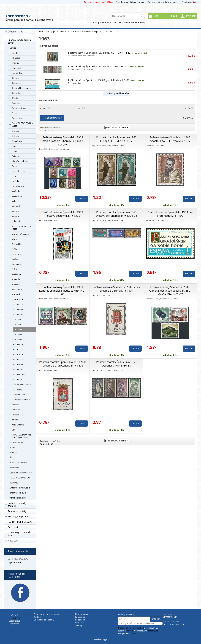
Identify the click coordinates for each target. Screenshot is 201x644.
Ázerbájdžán (17, 73)
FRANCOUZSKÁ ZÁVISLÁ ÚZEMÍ (22, 125)
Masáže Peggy (100, 639)
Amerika (13, 453)
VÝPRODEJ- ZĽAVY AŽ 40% (19, 534)
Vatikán (15, 420)
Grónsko (15, 136)
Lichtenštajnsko (18, 171)
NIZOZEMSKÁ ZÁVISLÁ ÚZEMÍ (21, 228)
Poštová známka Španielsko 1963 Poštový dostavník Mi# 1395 (63, 214)
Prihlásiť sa (80, 617)
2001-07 (19, 380)
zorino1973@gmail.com (173, 624)
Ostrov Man (17, 244)
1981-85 (19, 360)
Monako (15, 211)
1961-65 (19, 314)
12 (41, 131)
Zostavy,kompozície (18, 516)
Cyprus (15, 166)
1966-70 (19, 344)
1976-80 (19, 355)
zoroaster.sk (18, 16)
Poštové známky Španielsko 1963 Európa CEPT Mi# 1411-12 (99, 53)
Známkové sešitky (17, 511)
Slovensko (16, 279)
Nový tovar (14, 541)
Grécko (15, 269)
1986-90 (19, 365)
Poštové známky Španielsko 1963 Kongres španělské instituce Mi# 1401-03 (63, 291)
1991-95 (19, 370)
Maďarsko (16, 191)
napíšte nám (14, 562)
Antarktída (14, 468)
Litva (14, 176)
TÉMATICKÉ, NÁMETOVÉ (20, 478)
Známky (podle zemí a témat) (19, 41)
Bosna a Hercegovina (21, 88)
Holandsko (16, 221)
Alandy (15, 53)
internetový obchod (135, 628)
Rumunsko (16, 264)
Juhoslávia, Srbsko (20, 161)
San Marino (17, 274)
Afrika (12, 448)
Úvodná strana (15, 32)
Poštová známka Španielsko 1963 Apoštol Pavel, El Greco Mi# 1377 (170, 139)
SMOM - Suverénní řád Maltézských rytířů (21, 436)
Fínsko (14, 113)
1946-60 (19, 309)
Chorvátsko (17, 141)
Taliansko (16, 156)
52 (48, 131)
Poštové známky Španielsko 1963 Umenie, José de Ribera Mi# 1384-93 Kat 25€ (63, 141)
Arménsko (16, 68)
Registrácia (80, 620)
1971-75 (19, 350)
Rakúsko (15, 259)
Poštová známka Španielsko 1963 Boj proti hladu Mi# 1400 (99, 80)
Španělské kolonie (22, 400)
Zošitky (19, 390)
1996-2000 (20, 375)
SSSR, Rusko (17, 289)
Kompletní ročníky (23, 385)
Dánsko (15, 98)
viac (69, 149)
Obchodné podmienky (168, 2)
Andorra (15, 63)
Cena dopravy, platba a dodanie (130, 2)
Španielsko (16, 294)
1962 (19, 324)
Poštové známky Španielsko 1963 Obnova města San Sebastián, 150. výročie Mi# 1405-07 (170, 291)
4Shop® (130, 631)
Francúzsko (17, 118)
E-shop (121, 628)
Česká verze (189, 2)
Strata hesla (80, 623)
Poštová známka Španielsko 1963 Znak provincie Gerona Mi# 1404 (116, 289)
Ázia (12, 458)
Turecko (15, 415)
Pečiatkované (19, 395)
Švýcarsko (16, 410)
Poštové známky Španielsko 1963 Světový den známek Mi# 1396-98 (116, 214)
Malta (14, 201)
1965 (19, 339)
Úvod (41, 31)
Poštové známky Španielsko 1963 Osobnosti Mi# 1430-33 (98, 66)
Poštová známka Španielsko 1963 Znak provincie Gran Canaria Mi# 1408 (63, 364)
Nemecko (16, 216)
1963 (19, 329)
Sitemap (79, 625)
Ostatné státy (18, 443)
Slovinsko (16, 284)
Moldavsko (16, 206)
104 (51, 131)
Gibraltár (16, 131)
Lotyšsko (16, 181)
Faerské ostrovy (19, 108)
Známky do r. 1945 (18, 493)
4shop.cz (134, 634)
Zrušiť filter (188, 118)
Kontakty (151, 2)
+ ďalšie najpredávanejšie (117, 93)
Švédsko (15, 405)
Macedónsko (17, 196)
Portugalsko (17, 254)
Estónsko (16, 103)
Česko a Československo (21, 473)
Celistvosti (13, 527)
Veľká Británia (18, 425)
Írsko (14, 146)
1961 (19, 319)
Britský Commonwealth (20, 488)
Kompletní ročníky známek (17, 504)
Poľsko (15, 249)
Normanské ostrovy (20, 234)
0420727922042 (170, 617)
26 (44, 131)
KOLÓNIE (14, 483)
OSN (14, 430)
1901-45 (19, 304)
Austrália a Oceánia (18, 463)
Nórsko (15, 239)
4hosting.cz (153, 631)
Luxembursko (18, 186)
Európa (13, 48)
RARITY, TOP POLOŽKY (20, 522)
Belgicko (15, 78)
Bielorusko (16, 83)
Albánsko (16, 58)
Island (14, 151)
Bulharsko (16, 93)
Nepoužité (18, 299)
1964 (19, 334)
